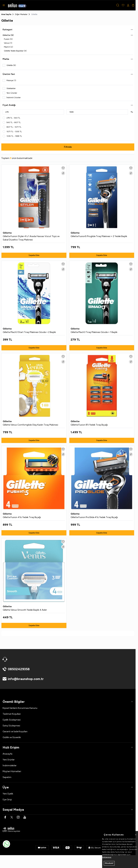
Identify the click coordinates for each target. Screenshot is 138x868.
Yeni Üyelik (8, 794)
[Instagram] (18, 817)
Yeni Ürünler (9, 760)
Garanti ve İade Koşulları (15, 731)
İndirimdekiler (10, 766)
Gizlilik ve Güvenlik (12, 737)
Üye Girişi (7, 800)
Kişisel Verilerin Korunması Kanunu (20, 708)
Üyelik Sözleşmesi (12, 720)
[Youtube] (25, 817)
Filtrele (68, 147)
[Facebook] (5, 817)
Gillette (7, 233)
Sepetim (7, 777)
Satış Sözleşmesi (11, 726)
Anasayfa (7, 754)
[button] (118, 5)
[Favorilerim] (123, 5)
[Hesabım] (128, 5)
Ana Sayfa (6, 14)
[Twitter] (12, 817)
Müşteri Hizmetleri (12, 771)
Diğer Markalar (21, 14)
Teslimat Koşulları (12, 714)
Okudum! (109, 863)
